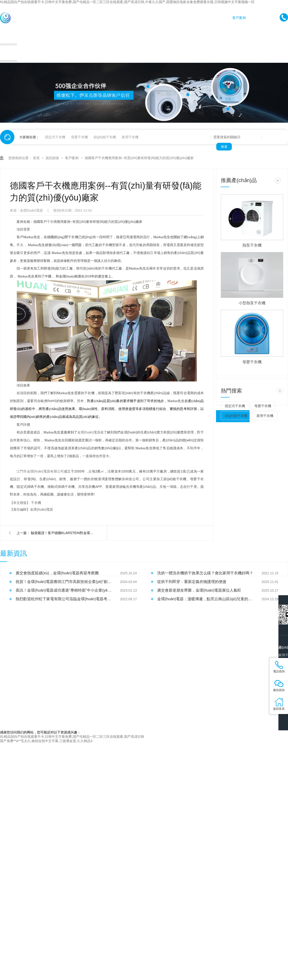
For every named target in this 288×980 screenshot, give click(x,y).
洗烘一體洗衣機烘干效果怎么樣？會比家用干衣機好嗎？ (205, 573)
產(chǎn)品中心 (193, 18)
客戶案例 (239, 18)
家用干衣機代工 (70, 18)
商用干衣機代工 (101, 18)
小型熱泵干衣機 (252, 303)
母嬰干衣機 (79, 137)
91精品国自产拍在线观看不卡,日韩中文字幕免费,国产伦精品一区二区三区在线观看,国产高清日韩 (72, 737)
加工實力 (218, 18)
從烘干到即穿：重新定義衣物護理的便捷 (192, 582)
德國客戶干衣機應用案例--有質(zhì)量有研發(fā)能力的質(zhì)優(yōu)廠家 (139, 158)
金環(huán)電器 (89, 432)
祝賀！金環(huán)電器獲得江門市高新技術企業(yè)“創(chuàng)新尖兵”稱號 (64, 582)
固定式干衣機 (55, 137)
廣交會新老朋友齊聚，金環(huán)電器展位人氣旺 (199, 590)
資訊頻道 (53, 158)
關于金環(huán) (264, 30)
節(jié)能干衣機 (105, 137)
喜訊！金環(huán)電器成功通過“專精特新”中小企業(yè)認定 (64, 590)
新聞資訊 (260, 18)
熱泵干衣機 (252, 245)
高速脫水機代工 (132, 18)
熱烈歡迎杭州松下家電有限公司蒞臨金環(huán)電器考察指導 (64, 599)
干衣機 (52, 222)
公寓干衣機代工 (162, 18)
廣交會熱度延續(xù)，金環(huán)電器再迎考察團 (57, 573)
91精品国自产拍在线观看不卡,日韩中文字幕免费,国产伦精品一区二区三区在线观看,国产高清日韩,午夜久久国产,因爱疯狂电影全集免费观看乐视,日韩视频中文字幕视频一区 (127, 2)
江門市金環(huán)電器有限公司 (40, 471)
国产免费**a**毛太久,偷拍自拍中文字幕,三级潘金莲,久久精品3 (46, 741)
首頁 (48, 18)
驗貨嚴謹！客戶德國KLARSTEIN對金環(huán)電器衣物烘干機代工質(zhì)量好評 (62, 533)
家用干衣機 (130, 137)
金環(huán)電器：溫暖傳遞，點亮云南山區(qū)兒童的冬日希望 (205, 599)
